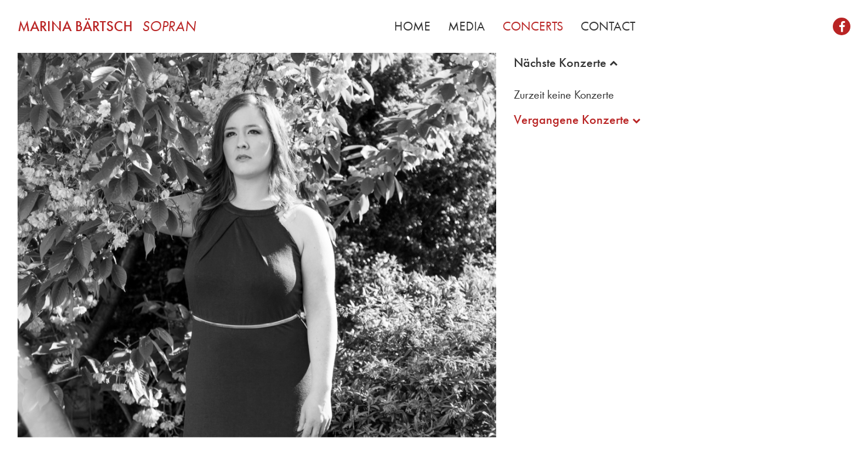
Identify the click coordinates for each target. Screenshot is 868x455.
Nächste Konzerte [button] (566, 63)
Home (412, 26)
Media (467, 26)
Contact (608, 26)
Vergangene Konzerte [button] (577, 120)
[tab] (682, 63)
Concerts (533, 26)
